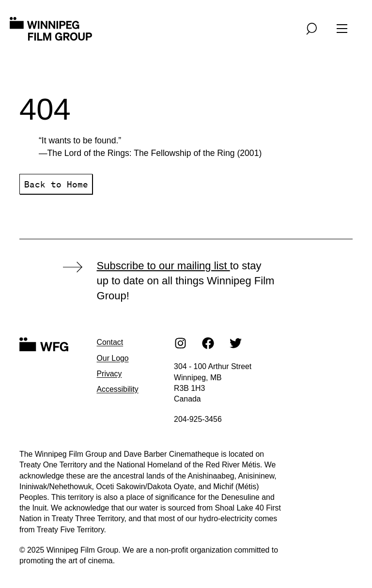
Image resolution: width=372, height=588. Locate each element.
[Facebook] (208, 343)
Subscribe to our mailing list (163, 266)
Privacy (109, 374)
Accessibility (118, 389)
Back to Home (56, 184)
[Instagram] (181, 343)
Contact (110, 342)
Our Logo (113, 358)
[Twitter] (236, 343)
